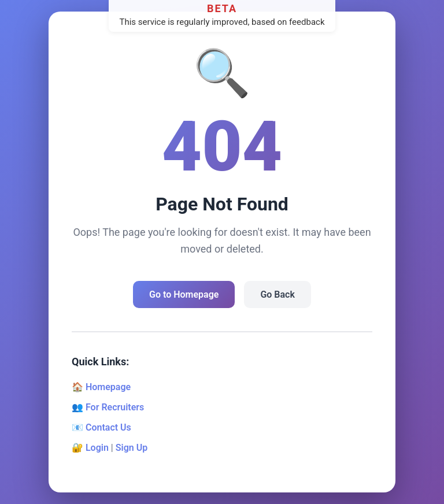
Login (97, 448)
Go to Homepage (184, 294)
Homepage (108, 387)
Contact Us (108, 427)
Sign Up (132, 448)
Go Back (277, 294)
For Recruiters (115, 407)
